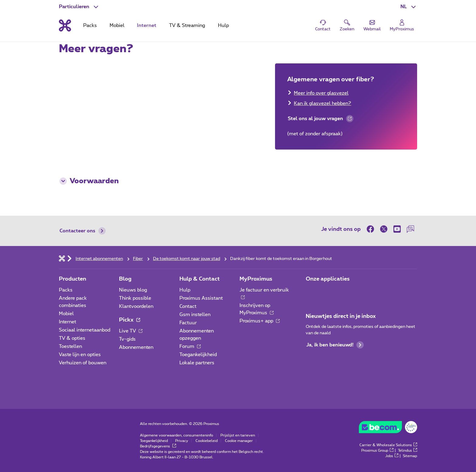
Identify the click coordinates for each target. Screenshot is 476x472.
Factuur (188, 323)
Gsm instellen (195, 315)
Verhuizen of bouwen (83, 363)
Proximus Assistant (201, 298)
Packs (66, 290)
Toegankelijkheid (198, 355)
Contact (188, 306)
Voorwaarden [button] (89, 181)
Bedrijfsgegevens (158, 446)
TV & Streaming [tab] (187, 25)
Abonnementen (136, 347)
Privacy (182, 441)
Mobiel (66, 314)
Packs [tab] (90, 25)
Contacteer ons (83, 231)
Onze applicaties (328, 279)
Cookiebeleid (207, 441)
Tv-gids (127, 339)
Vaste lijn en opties (80, 355)
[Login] (402, 26)
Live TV (131, 331)
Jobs (392, 456)
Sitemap (410, 456)
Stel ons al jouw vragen (320, 120)
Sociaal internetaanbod (85, 330)
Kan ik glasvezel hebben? (323, 103)
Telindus (408, 450)
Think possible (135, 298)
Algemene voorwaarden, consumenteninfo (177, 435)
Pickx (129, 320)
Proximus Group (377, 450)
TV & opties (72, 338)
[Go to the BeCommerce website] (388, 429)
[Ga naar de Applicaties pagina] (311, 292)
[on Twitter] (384, 229)
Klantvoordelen (136, 306)
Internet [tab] (147, 25)
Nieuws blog (133, 290)
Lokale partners (197, 363)
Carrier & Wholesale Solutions (388, 445)
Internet (68, 322)
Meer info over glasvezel (321, 93)
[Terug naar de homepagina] (65, 25)
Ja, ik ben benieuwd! (335, 345)
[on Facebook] (372, 229)
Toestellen (70, 346)
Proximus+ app (260, 321)
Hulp (185, 290)
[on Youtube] (397, 229)
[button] (409, 7)
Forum (190, 346)
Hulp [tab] (223, 25)
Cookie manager (239, 441)
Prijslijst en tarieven (238, 435)
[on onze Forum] (410, 229)
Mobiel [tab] (117, 25)
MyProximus (256, 279)
